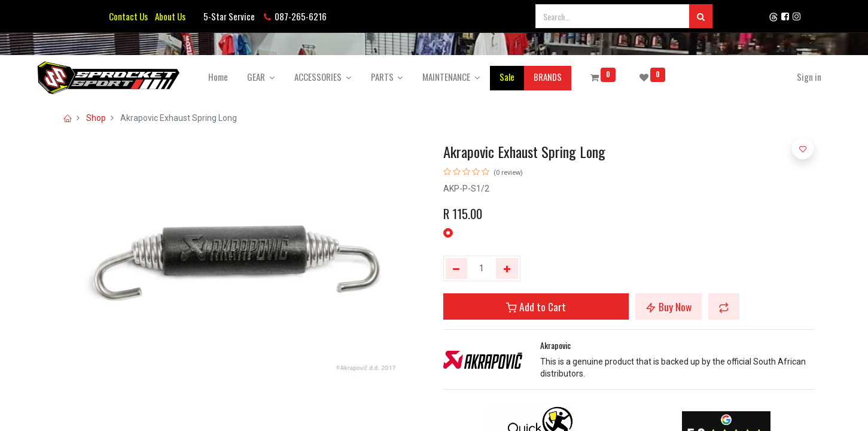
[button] (724, 306)
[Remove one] (457, 269)
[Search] (701, 16)
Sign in (793, 77)
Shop (96, 118)
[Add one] (507, 269)
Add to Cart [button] (536, 306)
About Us (168, 16)
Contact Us (128, 16)
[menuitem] (234, 77)
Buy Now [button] (668, 306)
